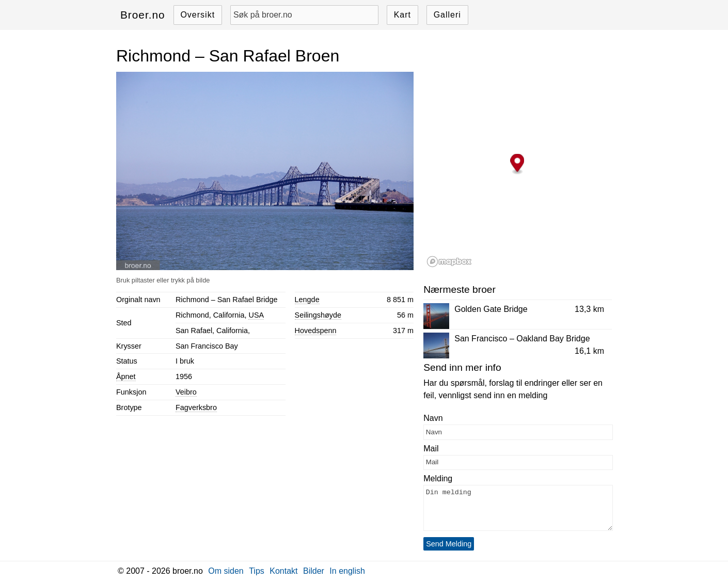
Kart (402, 15)
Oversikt (197, 15)
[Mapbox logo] (449, 262)
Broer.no (143, 15)
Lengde (307, 300)
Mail (431, 449)
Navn (433, 418)
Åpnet (126, 376)
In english (347, 571)
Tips (257, 571)
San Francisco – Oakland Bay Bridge (522, 339)
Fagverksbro (196, 407)
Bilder (314, 571)
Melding (438, 478)
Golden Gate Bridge (491, 309)
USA (256, 315)
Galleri (447, 15)
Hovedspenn (316, 331)
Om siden (226, 571)
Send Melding (449, 544)
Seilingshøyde (318, 315)
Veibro (186, 392)
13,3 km (589, 309)
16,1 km (589, 351)
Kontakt (283, 571)
